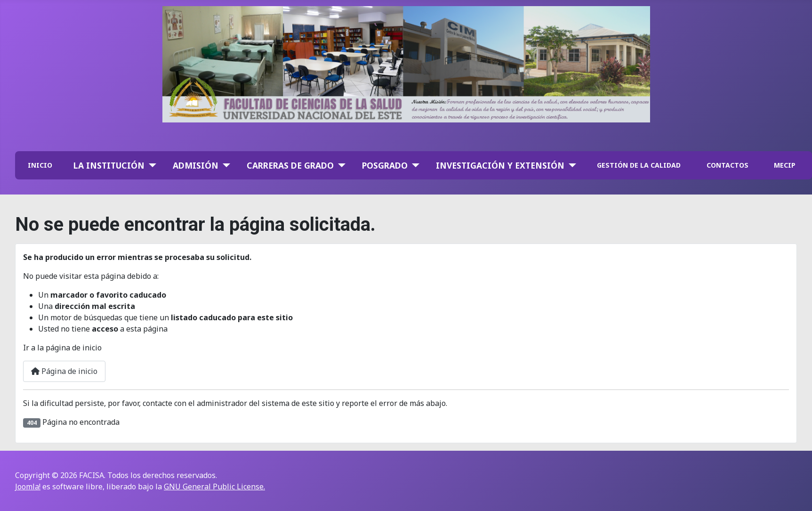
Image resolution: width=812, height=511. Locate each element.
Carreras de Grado (290, 165)
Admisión (196, 165)
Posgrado (385, 165)
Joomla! (28, 487)
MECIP (785, 165)
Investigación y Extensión (500, 165)
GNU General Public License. (214, 487)
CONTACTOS (728, 165)
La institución (109, 165)
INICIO (40, 165)
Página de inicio (64, 371)
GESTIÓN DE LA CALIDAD (639, 165)
